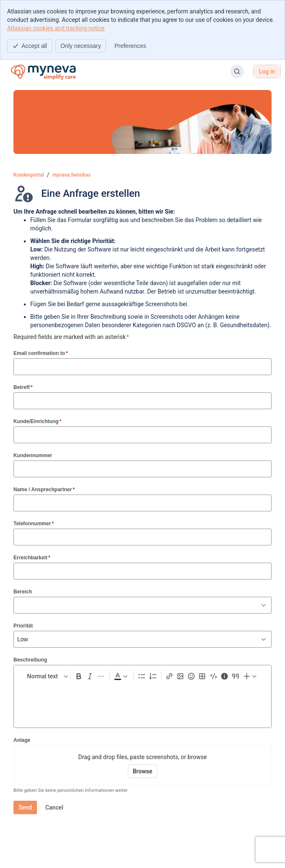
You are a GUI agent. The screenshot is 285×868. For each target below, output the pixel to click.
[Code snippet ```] (214, 676)
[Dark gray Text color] (121, 676)
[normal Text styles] (46, 676)
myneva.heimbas (71, 175)
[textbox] (142, 703)
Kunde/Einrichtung (37, 421)
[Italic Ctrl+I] (90, 676)
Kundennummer (33, 455)
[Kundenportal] (43, 71)
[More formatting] (101, 676)
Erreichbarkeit (32, 557)
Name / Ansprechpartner (44, 489)
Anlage (22, 740)
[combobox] (18, 605)
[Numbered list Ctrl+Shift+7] (153, 676)
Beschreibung (30, 660)
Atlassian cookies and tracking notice (56, 28)
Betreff (23, 387)
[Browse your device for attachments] (143, 771)
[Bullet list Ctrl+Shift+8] (142, 676)
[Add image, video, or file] (180, 676)
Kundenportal (29, 175)
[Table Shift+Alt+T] (202, 676)
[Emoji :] (191, 676)
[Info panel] (224, 676)
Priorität (23, 626)
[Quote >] (235, 676)
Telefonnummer (34, 523)
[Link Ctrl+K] (169, 676)
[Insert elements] (251, 676)
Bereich (23, 592)
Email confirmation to (41, 353)
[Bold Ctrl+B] (79, 676)
